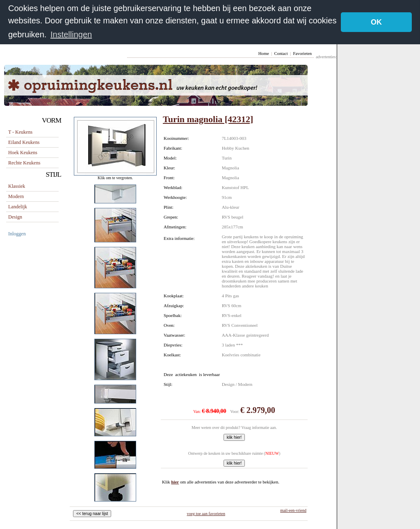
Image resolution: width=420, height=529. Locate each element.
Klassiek (17, 186)
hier (175, 481)
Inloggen (17, 233)
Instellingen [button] (71, 34)
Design (15, 217)
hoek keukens (23, 152)
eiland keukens (24, 142)
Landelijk (18, 206)
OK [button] (376, 22)
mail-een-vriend (293, 510)
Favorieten (302, 53)
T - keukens (20, 132)
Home (264, 53)
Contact (281, 53)
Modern (16, 196)
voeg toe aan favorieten (206, 513)
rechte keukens (24, 162)
